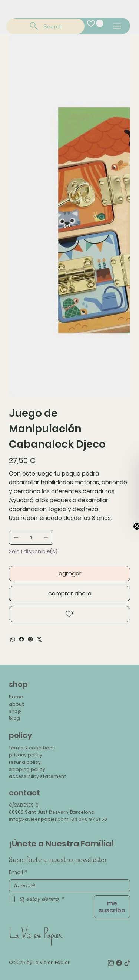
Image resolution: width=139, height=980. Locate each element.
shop (15, 711)
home (16, 697)
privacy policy (26, 755)
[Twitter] (39, 639)
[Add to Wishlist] (69, 614)
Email (18, 873)
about (16, 704)
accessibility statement (38, 776)
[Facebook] (21, 639)
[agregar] (69, 574)
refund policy (25, 762)
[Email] (67, 886)
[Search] (45, 26)
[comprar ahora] (69, 594)
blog (14, 718)
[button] (100, 23)
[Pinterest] (30, 639)
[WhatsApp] (13, 639)
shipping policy (27, 769)
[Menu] (117, 26)
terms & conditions (32, 748)
